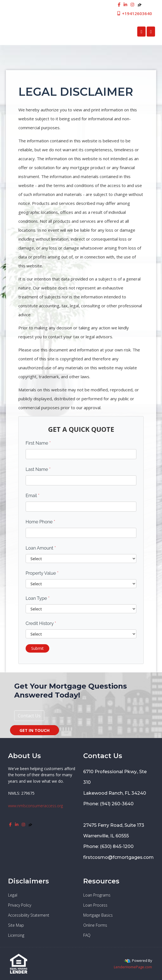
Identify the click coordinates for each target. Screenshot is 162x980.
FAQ (87, 935)
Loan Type (38, 598)
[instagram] (132, 4)
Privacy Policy (20, 905)
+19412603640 (134, 13)
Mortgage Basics (98, 915)
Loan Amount (41, 548)
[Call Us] (141, 32)
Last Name (38, 469)
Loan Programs (97, 895)
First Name (38, 443)
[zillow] (140, 4)
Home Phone (40, 522)
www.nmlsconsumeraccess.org (35, 806)
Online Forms (95, 925)
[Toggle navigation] (151, 32)
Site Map (16, 925)
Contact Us (29, 716)
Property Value (42, 573)
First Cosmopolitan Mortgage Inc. (51, 31)
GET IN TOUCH (35, 730)
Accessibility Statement (29, 915)
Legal (13, 895)
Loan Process (95, 905)
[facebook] (119, 4)
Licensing (16, 935)
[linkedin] (125, 4)
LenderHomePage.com (133, 967)
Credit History (41, 623)
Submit (37, 648)
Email (33, 496)
